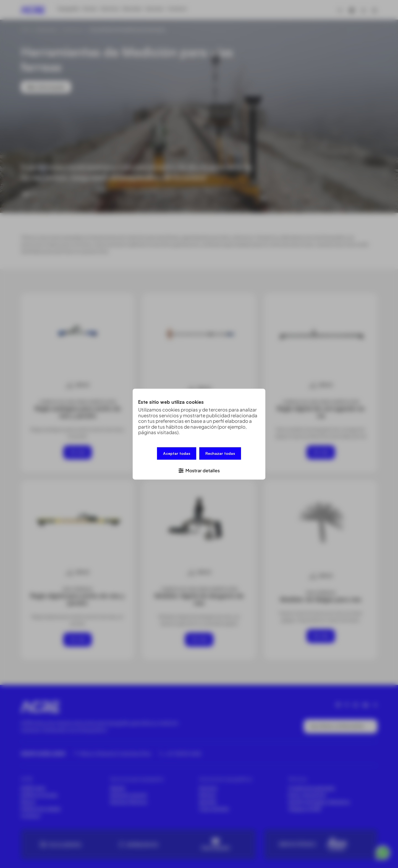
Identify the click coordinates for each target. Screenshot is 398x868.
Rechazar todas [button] (220, 454)
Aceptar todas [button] (177, 454)
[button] (199, 469)
